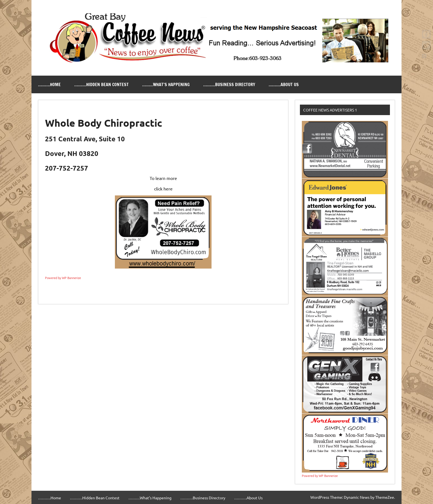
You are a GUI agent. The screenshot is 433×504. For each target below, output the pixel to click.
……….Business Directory (229, 84)
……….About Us (284, 84)
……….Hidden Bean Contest (101, 84)
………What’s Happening (166, 84)
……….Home (49, 84)
